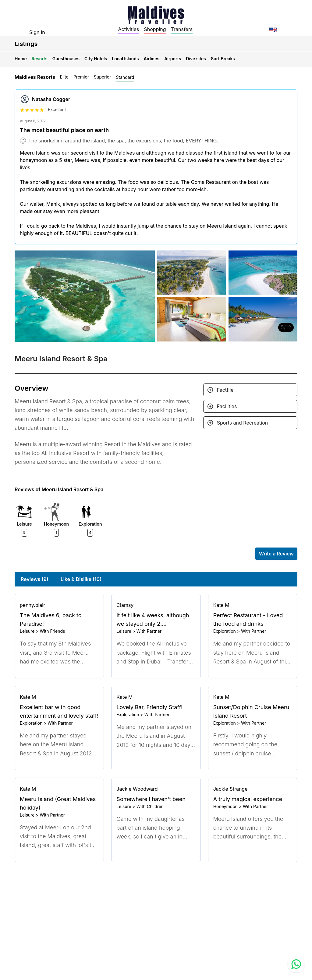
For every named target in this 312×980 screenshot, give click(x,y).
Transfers (182, 29)
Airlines (152, 59)
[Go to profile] (59, 605)
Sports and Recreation (243, 423)
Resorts (40, 59)
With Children (150, 806)
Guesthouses (66, 59)
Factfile (225, 390)
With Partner (149, 631)
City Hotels (96, 59)
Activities (128, 29)
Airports (173, 59)
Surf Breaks (223, 59)
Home (21, 59)
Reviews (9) (35, 579)
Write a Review (276, 554)
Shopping (155, 29)
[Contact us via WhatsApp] (296, 964)
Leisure (27, 631)
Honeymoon (225, 806)
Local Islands (125, 59)
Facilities (227, 406)
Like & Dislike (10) (81, 579)
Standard (125, 77)
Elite (64, 77)
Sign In (37, 32)
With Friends (52, 631)
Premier (81, 77)
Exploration (225, 631)
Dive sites (196, 59)
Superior (102, 77)
